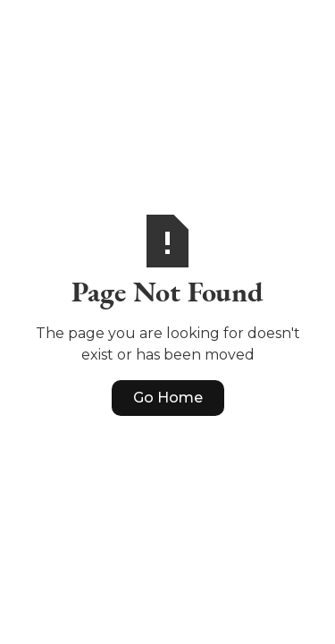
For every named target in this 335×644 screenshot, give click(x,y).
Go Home (168, 398)
